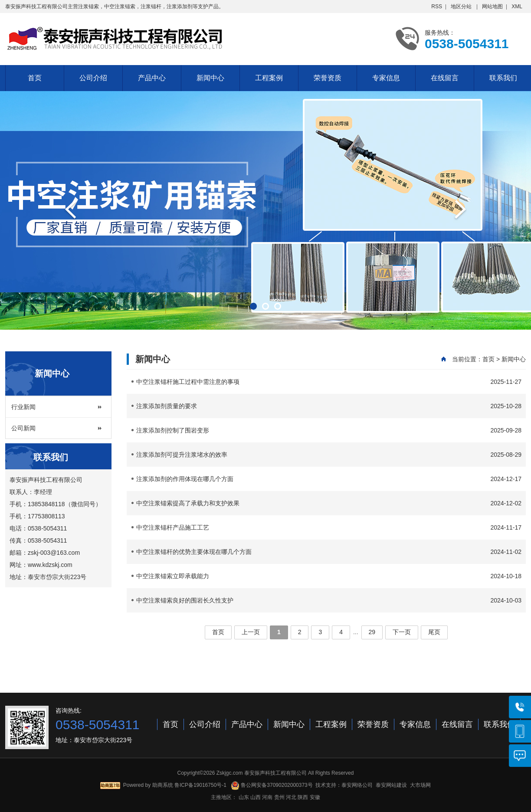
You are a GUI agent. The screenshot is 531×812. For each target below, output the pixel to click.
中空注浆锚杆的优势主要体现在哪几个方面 (329, 552)
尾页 (434, 632)
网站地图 (492, 7)
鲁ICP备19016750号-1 (200, 785)
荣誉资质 (328, 78)
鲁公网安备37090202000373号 (272, 785)
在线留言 (445, 78)
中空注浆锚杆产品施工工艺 (329, 527)
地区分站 (461, 7)
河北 (291, 797)
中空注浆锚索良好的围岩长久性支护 (329, 600)
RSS (437, 7)
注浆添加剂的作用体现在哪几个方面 (329, 479)
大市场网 (420, 785)
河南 (267, 797)
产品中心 (152, 78)
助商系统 (163, 785)
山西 (256, 797)
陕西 (303, 797)
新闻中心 (210, 78)
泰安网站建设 (391, 785)
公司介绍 (93, 78)
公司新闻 (23, 428)
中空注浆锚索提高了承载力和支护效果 (329, 503)
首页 (35, 78)
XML (517, 7)
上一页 (251, 632)
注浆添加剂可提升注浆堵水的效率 (329, 455)
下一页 (402, 632)
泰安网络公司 (357, 785)
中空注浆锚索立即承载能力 (329, 576)
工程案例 (269, 78)
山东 (244, 797)
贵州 (279, 797)
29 (372, 632)
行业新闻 (23, 407)
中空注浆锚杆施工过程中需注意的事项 (329, 382)
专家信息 (386, 78)
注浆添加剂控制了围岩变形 (329, 430)
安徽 (315, 797)
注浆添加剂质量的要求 (329, 406)
